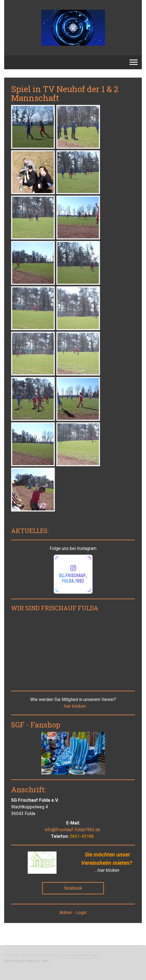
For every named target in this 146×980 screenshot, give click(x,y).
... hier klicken (73, 706)
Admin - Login (73, 913)
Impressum (13, 955)
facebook (73, 888)
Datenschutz (35, 955)
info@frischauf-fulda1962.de (72, 830)
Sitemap (54, 955)
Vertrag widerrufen (82, 955)
